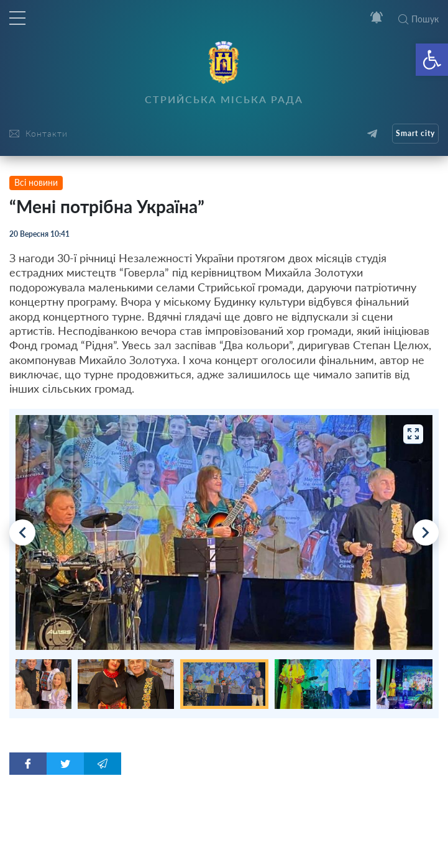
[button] (432, 60)
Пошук (418, 19)
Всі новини (36, 182)
